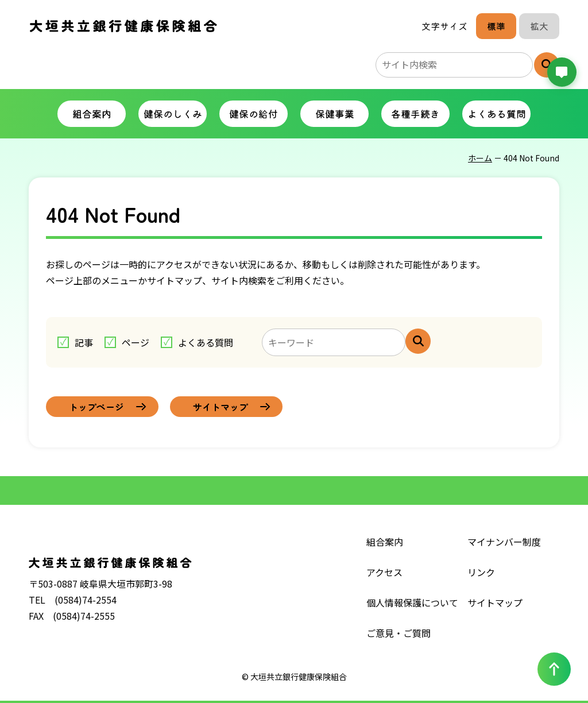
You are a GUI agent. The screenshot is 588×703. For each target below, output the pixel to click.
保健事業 (335, 113)
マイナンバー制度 (504, 542)
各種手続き (415, 113)
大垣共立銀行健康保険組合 (123, 26)
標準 (496, 26)
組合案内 (92, 113)
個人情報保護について (412, 602)
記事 (84, 342)
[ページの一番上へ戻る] (554, 669)
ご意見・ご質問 (399, 633)
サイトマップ (495, 602)
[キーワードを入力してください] (334, 342)
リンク (481, 572)
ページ (136, 342)
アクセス (384, 572)
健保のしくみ (173, 113)
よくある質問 (497, 113)
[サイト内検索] (418, 341)
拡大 (539, 26)
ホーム (480, 158)
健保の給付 (254, 113)
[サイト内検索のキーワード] (454, 65)
